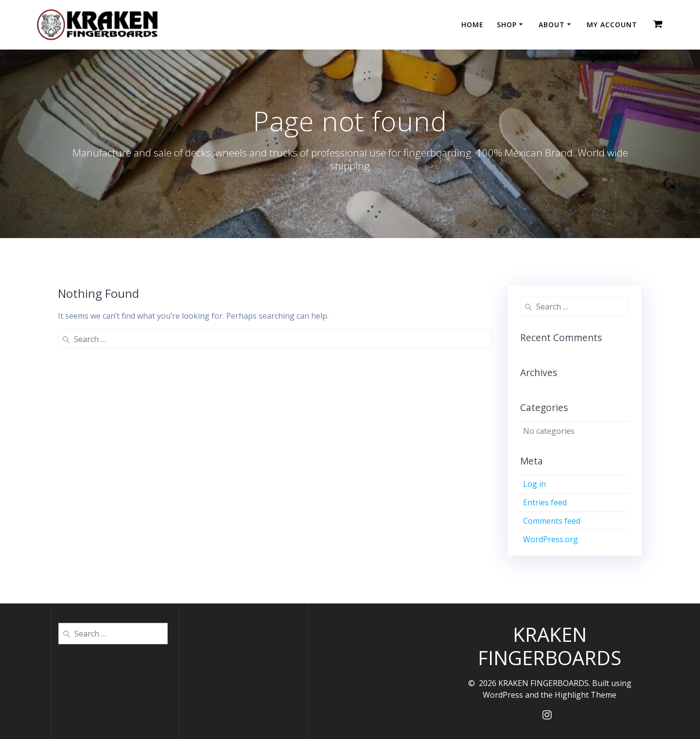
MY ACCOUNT (612, 25)
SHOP (507, 25)
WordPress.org (551, 539)
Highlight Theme (586, 695)
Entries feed (545, 502)
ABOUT (552, 25)
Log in (534, 484)
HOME (472, 25)
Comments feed (552, 521)
